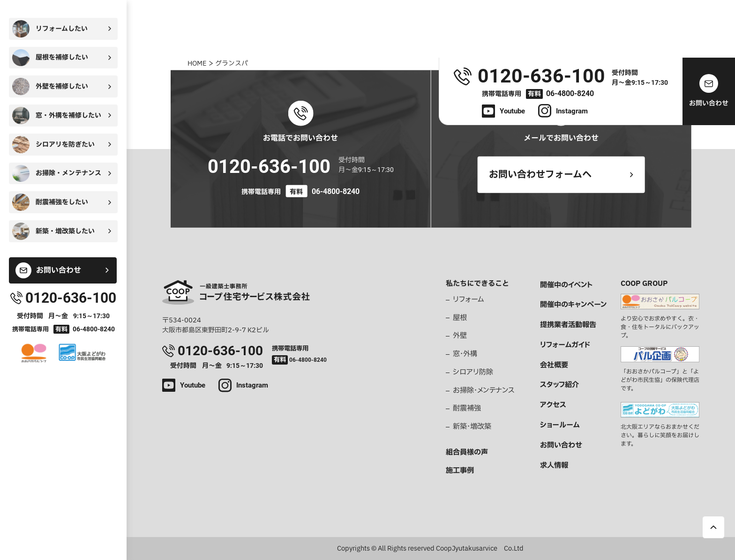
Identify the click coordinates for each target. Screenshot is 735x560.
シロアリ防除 (473, 373)
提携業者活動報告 (568, 325)
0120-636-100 (269, 167)
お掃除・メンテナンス (484, 391)
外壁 (460, 336)
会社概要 (554, 366)
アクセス (553, 405)
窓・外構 (465, 354)
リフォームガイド (565, 345)
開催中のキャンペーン (573, 305)
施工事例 (460, 471)
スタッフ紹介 (559, 385)
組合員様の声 (467, 453)
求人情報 (554, 466)
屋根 (460, 318)
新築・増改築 (472, 427)
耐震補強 (467, 409)
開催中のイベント (566, 285)
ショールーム (560, 426)
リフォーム (469, 300)
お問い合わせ (561, 446)
